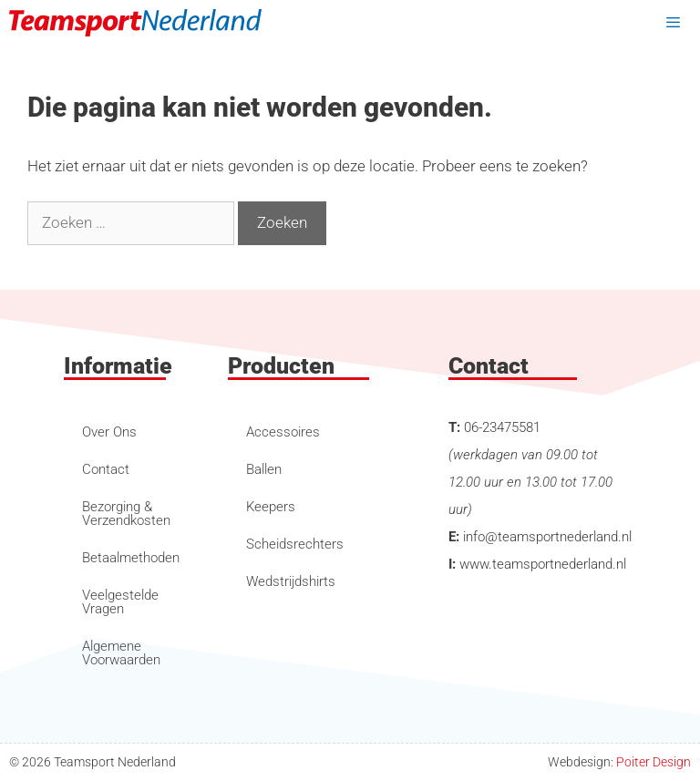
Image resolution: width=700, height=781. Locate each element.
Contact (106, 469)
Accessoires (283, 432)
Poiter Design (654, 762)
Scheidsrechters (295, 544)
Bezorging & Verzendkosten (126, 514)
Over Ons (109, 432)
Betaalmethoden (131, 558)
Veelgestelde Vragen (120, 602)
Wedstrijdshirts (291, 581)
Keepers (271, 507)
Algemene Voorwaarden (121, 653)
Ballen (264, 469)
